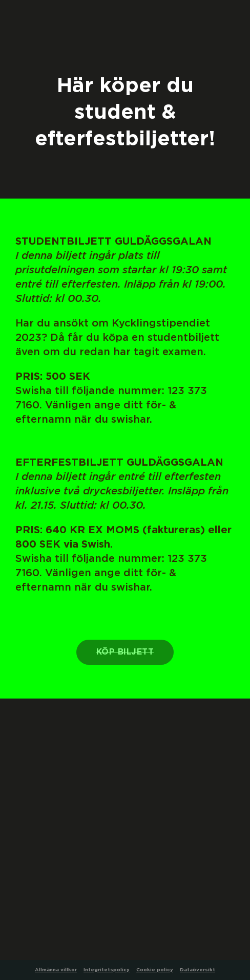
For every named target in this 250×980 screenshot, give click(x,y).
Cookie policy (155, 970)
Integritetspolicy (107, 970)
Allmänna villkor (56, 970)
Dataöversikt (197, 970)
